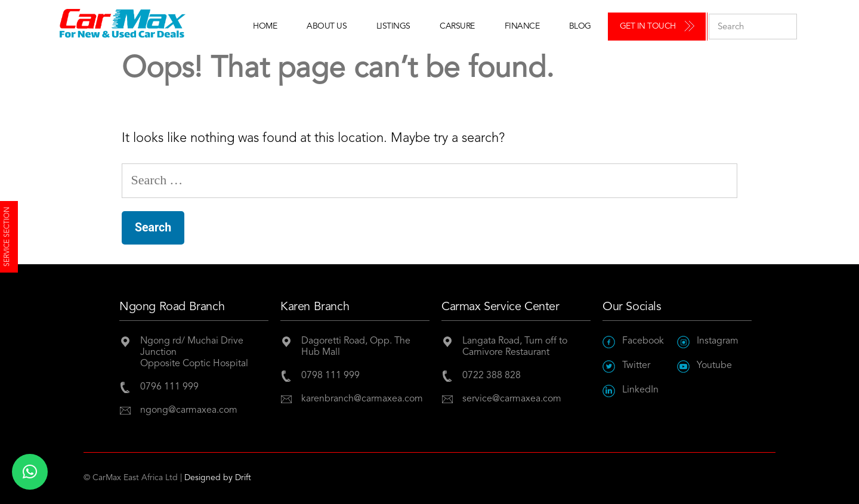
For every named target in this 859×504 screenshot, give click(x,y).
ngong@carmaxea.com (189, 410)
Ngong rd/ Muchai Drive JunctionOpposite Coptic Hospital (194, 353)
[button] (30, 472)
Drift (243, 478)
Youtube (704, 366)
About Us (327, 26)
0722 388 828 (492, 376)
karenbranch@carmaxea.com (362, 399)
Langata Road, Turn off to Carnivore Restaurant (515, 347)
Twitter (626, 366)
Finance (522, 26)
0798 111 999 (330, 376)
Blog (580, 26)
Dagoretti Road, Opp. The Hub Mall (356, 347)
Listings (393, 26)
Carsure (457, 26)
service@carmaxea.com (512, 399)
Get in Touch (648, 26)
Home (265, 26)
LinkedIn (631, 390)
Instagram (708, 341)
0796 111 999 (169, 387)
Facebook (633, 341)
